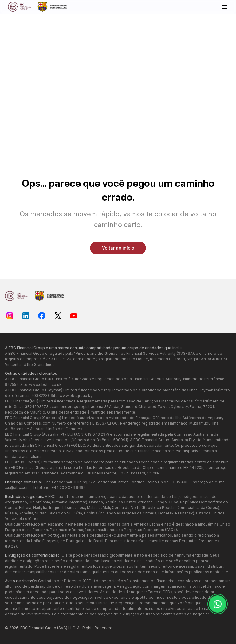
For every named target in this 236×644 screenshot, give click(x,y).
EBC (24, 628)
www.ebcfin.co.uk (45, 384)
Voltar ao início (118, 248)
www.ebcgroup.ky (76, 396)
